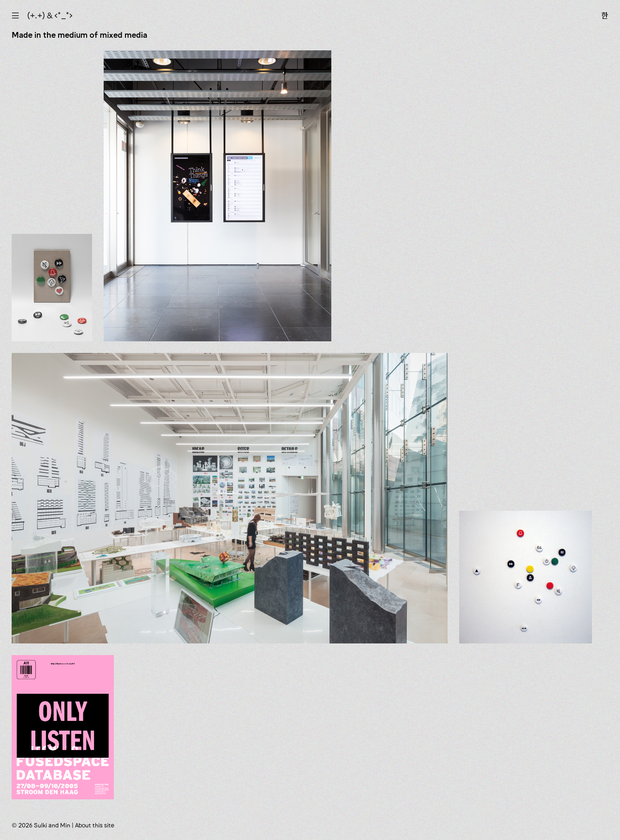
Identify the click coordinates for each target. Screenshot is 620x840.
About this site (95, 825)
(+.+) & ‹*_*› (50, 15)
